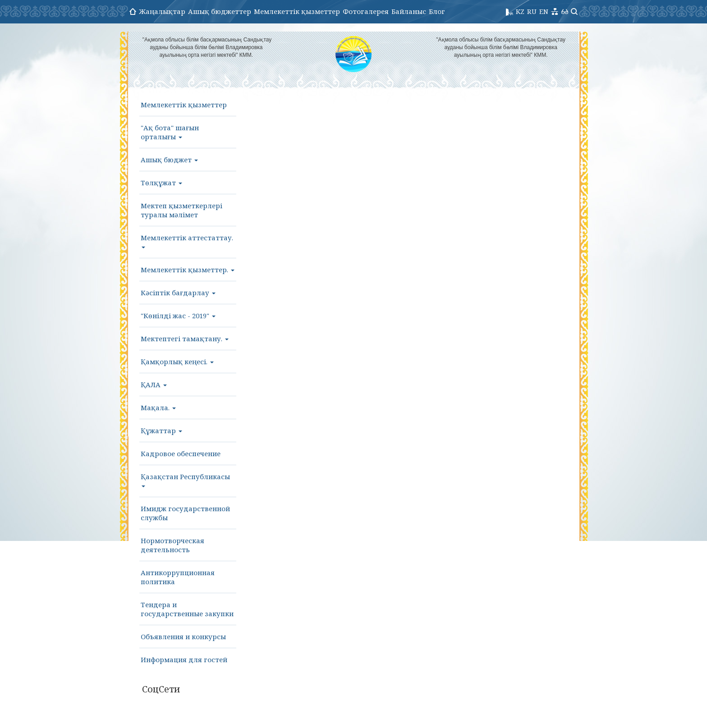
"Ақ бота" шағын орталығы (170, 132)
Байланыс (409, 11)
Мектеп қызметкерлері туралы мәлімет (181, 210)
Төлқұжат (161, 183)
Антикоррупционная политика (178, 577)
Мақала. (158, 407)
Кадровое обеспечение (181, 453)
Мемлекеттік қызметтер (297, 11)
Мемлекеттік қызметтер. (188, 270)
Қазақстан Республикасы (185, 480)
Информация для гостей (184, 659)
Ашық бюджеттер (220, 11)
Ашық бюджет (169, 160)
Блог (437, 11)
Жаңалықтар (162, 11)
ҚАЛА (154, 385)
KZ (520, 11)
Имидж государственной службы (185, 513)
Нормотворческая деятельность (172, 545)
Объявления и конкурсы (183, 636)
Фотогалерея (366, 11)
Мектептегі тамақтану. (185, 339)
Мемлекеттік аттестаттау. (187, 241)
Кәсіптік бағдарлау (178, 293)
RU (532, 11)
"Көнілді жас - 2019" (178, 316)
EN (544, 11)
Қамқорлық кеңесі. (177, 362)
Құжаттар (161, 430)
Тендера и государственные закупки (187, 609)
